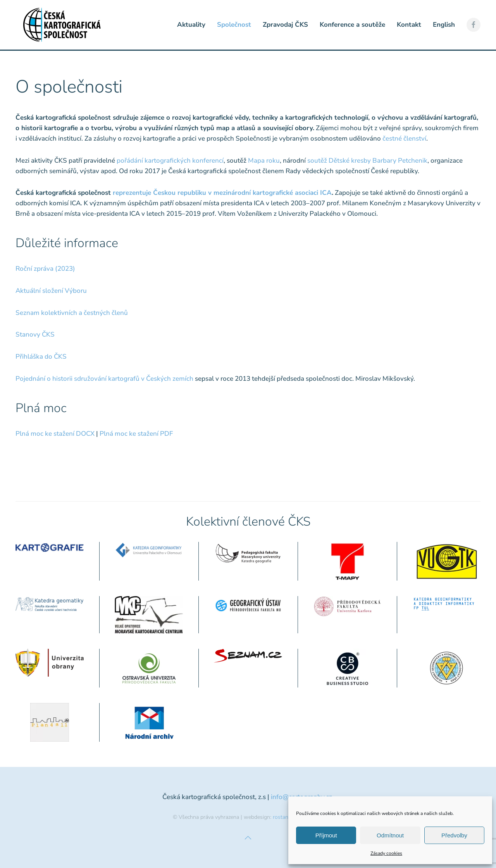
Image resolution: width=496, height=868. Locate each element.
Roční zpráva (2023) (45, 269)
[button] (248, 838)
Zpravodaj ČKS (285, 25)
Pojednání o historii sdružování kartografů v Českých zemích (104, 379)
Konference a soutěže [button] (352, 25)
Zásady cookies (386, 853)
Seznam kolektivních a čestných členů (72, 313)
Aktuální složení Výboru (51, 291)
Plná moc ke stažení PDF (136, 434)
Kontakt (409, 25)
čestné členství (404, 138)
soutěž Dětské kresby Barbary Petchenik (367, 161)
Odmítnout (390, 835)
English (444, 25)
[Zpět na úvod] (62, 25)
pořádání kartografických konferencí (170, 161)
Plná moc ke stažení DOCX (55, 434)
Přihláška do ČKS (41, 357)
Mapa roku (264, 161)
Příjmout (326, 835)
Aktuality (191, 25)
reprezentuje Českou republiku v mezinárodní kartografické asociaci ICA (222, 193)
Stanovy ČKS (35, 334)
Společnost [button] (234, 25)
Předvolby (454, 835)
